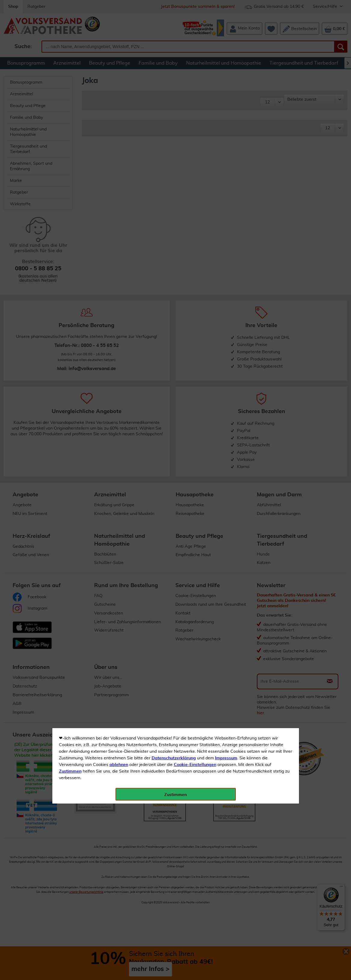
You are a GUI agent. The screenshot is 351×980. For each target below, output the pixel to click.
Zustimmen (70, 148)
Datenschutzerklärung (174, 135)
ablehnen (119, 142)
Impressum (226, 135)
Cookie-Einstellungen (195, 142)
